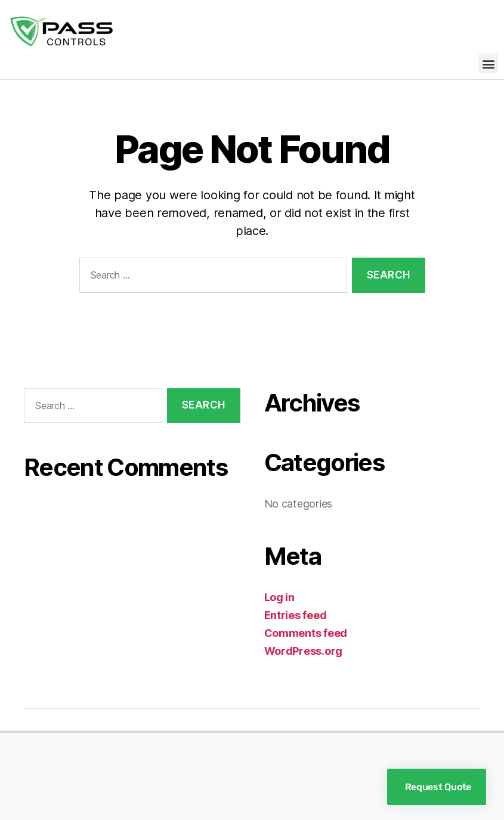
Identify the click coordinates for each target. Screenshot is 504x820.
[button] (488, 64)
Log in (279, 597)
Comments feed (306, 633)
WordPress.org (304, 651)
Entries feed (296, 615)
